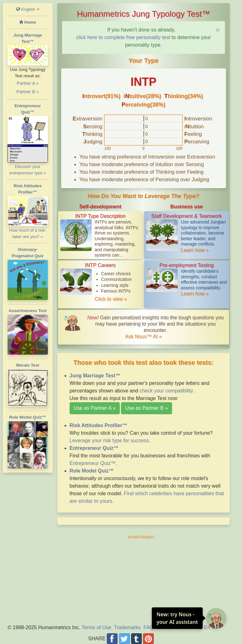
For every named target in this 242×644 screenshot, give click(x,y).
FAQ (148, 627)
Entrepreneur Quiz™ (93, 463)
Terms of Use (96, 627)
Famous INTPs (116, 291)
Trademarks (127, 627)
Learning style (115, 285)
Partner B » (28, 92)
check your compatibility (167, 391)
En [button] (206, 627)
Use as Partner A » (95, 408)
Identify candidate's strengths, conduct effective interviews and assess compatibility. (204, 279)
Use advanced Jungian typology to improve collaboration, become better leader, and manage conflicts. (203, 233)
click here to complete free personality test (123, 37)
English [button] (28, 9)
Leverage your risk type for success (109, 441)
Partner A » (28, 83)
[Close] (218, 30)
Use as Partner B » (146, 408)
